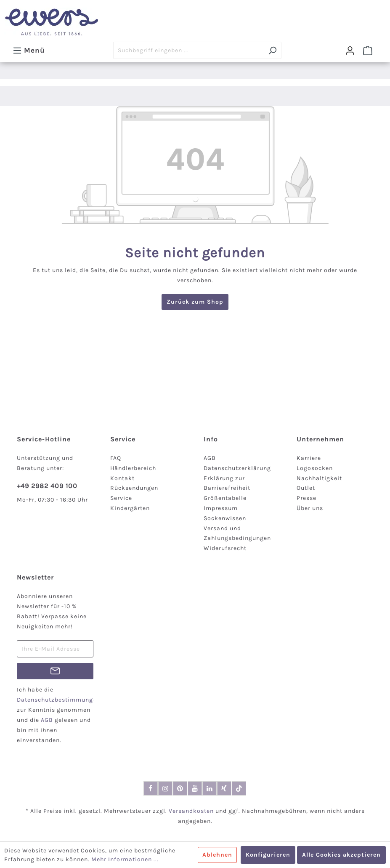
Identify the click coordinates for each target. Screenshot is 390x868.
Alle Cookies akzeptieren (341, 855)
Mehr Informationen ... (125, 859)
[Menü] (29, 50)
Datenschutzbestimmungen (58, 700)
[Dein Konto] (350, 51)
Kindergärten (130, 508)
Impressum (221, 508)
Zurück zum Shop (195, 302)
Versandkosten (191, 811)
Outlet (306, 488)
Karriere (309, 458)
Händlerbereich (133, 468)
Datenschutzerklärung (237, 468)
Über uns (310, 508)
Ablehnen (217, 855)
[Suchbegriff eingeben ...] (188, 50)
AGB (210, 458)
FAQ (116, 458)
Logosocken (315, 468)
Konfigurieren (268, 855)
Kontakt (122, 478)
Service (121, 498)
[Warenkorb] (368, 51)
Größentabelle (225, 498)
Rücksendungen (134, 488)
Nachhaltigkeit (319, 478)
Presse (306, 498)
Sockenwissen (225, 518)
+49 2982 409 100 (47, 486)
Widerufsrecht (225, 548)
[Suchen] (272, 50)
